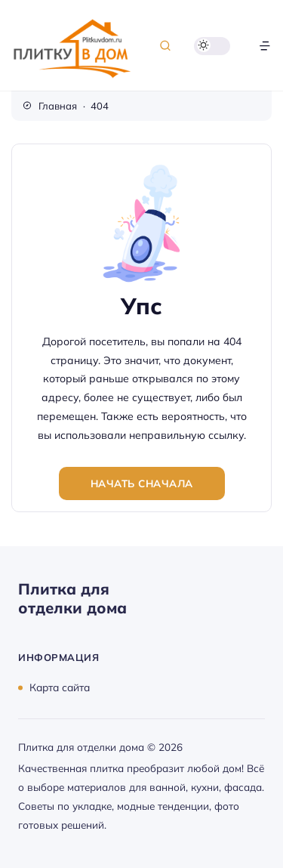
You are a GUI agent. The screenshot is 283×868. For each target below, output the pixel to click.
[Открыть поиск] (165, 46)
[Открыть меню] (265, 46)
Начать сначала (142, 483)
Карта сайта (60, 687)
